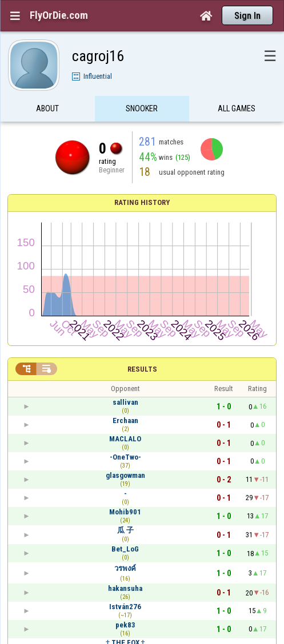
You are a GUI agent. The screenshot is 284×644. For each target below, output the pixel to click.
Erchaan (125, 420)
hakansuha (125, 588)
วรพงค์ (125, 568)
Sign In (247, 16)
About (47, 110)
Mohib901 (125, 512)
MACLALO (125, 439)
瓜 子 (125, 530)
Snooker (142, 110)
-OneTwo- (125, 457)
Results (142, 369)
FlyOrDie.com (59, 15)
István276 (125, 607)
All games (237, 110)
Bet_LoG (125, 549)
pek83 (125, 625)
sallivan (125, 402)
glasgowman (125, 475)
